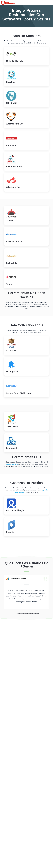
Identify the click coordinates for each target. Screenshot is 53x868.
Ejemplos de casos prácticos (13, 853)
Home (4, 703)
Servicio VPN (7, 761)
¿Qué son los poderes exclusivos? (15, 797)
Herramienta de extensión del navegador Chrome (21, 773)
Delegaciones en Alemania (12, 834)
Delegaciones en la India (11, 831)
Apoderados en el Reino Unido (14, 815)
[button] (4, 591)
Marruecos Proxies (10, 818)
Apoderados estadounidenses (14, 812)
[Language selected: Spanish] (8, 735)
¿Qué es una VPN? (9, 800)
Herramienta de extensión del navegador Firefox (20, 776)
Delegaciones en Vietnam (12, 824)
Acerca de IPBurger (10, 850)
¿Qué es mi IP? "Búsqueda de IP (14, 770)
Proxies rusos (8, 841)
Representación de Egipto (12, 828)
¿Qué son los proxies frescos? (13, 793)
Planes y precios (9, 863)
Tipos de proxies (9, 803)
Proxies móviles (9, 758)
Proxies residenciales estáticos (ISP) (16, 748)
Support (10, 703)
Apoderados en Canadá (11, 821)
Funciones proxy (9, 856)
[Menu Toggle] (50, 3)
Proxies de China (9, 837)
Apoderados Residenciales (12, 745)
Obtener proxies (20, 695)
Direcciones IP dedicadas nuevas (15, 751)
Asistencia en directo (21, 675)
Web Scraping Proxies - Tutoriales (15, 866)
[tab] (15, 646)
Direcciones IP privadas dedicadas (15, 755)
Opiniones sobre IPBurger (12, 860)
